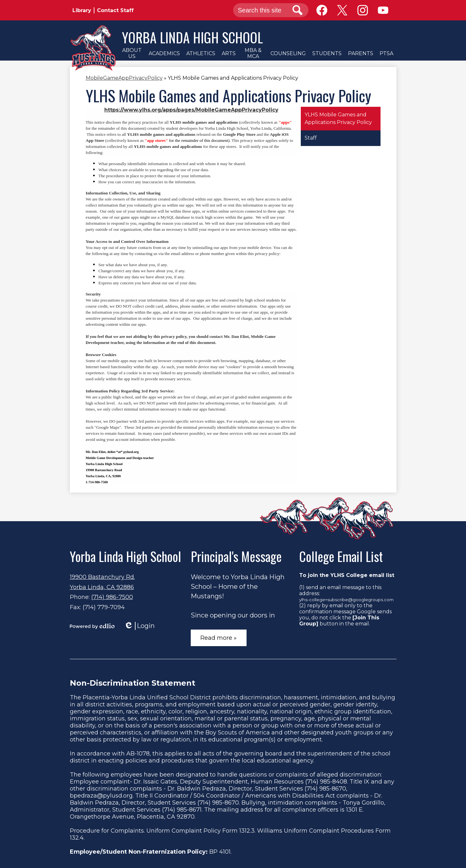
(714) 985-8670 (325, 789)
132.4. (77, 838)
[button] (132, 53)
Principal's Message (236, 556)
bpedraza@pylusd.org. (102, 796)
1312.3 (247, 831)
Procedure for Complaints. (107, 831)
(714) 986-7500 (112, 597)
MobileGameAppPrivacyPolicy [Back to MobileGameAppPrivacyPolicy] (124, 78)
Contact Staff (115, 10)
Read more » (218, 638)
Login (139, 626)
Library (82, 10)
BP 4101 (220, 852)
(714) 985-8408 (326, 782)
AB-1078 (138, 754)
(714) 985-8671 (182, 810)
